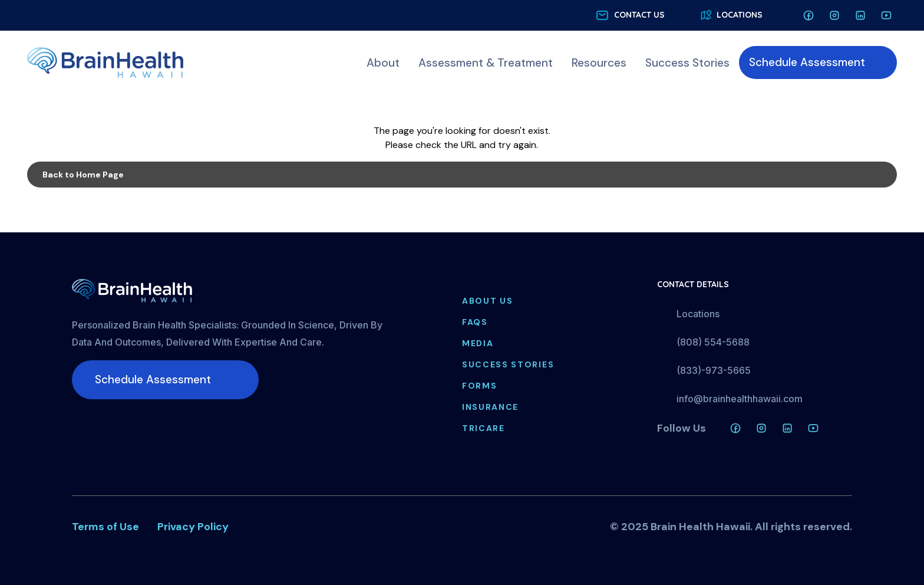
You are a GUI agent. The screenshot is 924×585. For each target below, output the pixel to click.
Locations (698, 314)
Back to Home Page (83, 175)
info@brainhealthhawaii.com (740, 399)
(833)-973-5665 (714, 370)
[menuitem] (383, 63)
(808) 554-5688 (713, 342)
